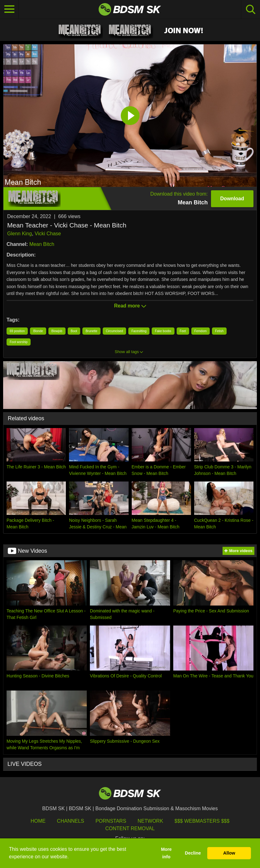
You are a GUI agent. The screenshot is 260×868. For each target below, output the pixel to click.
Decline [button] (193, 853)
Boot (74, 331)
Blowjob (57, 331)
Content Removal (130, 828)
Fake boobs (163, 331)
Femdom (201, 331)
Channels (70, 821)
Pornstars (111, 821)
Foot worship (19, 342)
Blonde (38, 331)
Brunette (91, 331)
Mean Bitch (42, 244)
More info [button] (166, 853)
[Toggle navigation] (9, 9)
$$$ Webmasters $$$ (202, 821)
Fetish (219, 331)
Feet (183, 331)
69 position (17, 331)
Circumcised (114, 331)
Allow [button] (229, 853)
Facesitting (139, 331)
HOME (38, 821)
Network (150, 821)
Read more (130, 306)
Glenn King (20, 234)
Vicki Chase (48, 234)
